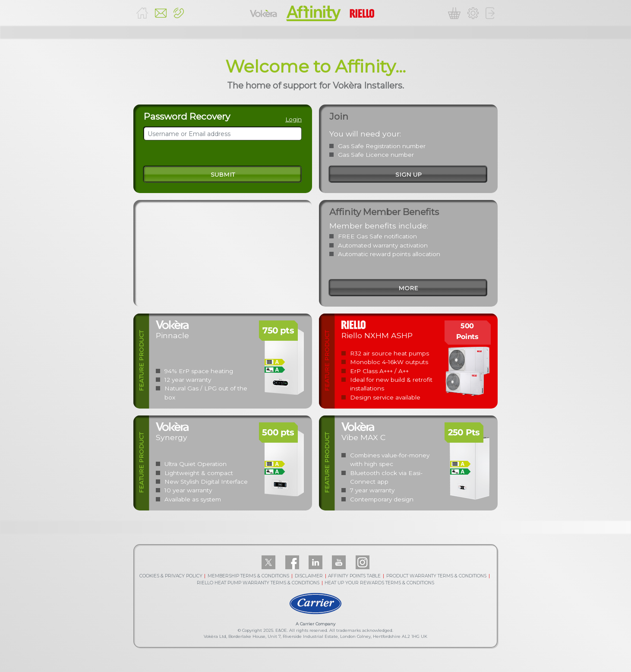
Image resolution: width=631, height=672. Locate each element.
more (408, 288)
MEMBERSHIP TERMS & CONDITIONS (248, 576)
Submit (223, 174)
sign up (409, 174)
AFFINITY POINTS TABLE (354, 576)
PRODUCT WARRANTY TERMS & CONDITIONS (436, 576)
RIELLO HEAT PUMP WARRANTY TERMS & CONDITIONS (258, 583)
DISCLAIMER (309, 576)
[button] (179, 13)
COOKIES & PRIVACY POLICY (171, 576)
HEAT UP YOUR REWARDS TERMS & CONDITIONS (379, 583)
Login (293, 119)
